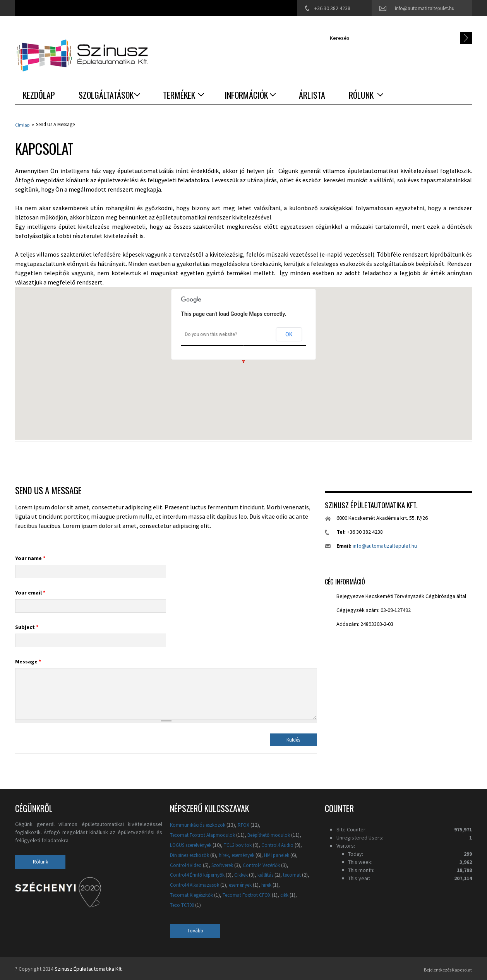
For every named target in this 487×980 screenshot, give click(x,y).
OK (289, 334)
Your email (30, 592)
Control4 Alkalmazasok (226, 884)
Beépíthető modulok (276, 834)
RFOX (249, 824)
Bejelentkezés (425, 968)
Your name (30, 557)
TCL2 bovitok (246, 844)
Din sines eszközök (192, 854)
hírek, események (245, 854)
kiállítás (274, 874)
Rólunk (361, 95)
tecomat (180, 884)
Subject (27, 626)
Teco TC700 (202, 904)
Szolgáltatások (106, 95)
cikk (175, 904)
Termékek (179, 95)
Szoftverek (226, 864)
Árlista (312, 95)
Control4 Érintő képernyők (200, 874)
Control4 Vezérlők (270, 864)
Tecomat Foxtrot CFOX (276, 894)
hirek (176, 894)
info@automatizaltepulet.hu (422, 8)
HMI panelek (290, 854)
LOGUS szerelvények (194, 844)
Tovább (195, 930)
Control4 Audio (288, 844)
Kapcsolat (460, 968)
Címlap (23, 124)
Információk (246, 95)
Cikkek (248, 874)
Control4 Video (187, 864)
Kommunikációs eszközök (200, 824)
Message (28, 661)
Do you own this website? (211, 334)
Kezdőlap (39, 95)
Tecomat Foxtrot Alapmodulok (205, 834)
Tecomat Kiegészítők (216, 894)
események (275, 884)
